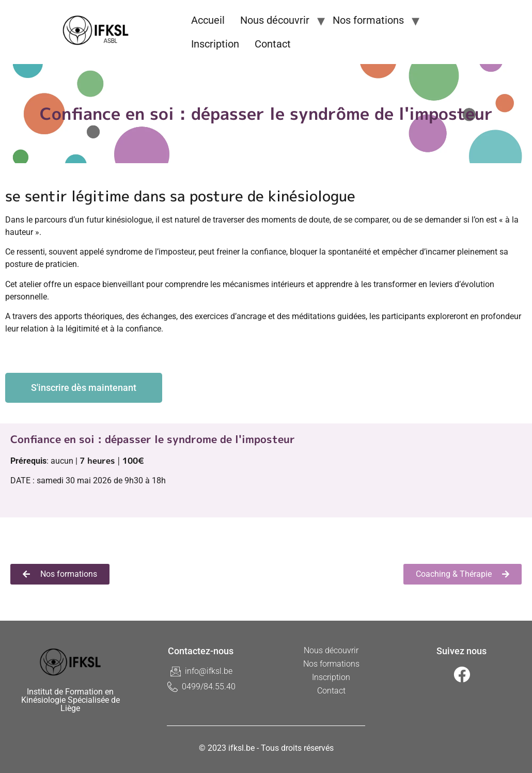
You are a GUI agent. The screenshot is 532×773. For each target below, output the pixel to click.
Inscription (215, 44)
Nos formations (368, 20)
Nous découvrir (275, 20)
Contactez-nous (201, 651)
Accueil (208, 20)
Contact (273, 44)
